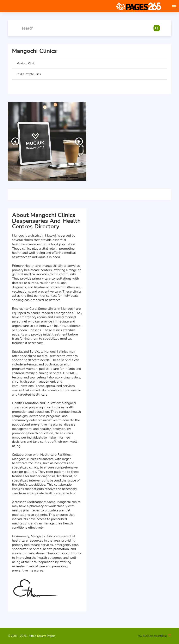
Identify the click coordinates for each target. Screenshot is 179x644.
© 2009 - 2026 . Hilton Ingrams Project (32, 636)
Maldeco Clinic (26, 63)
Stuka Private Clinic (29, 74)
